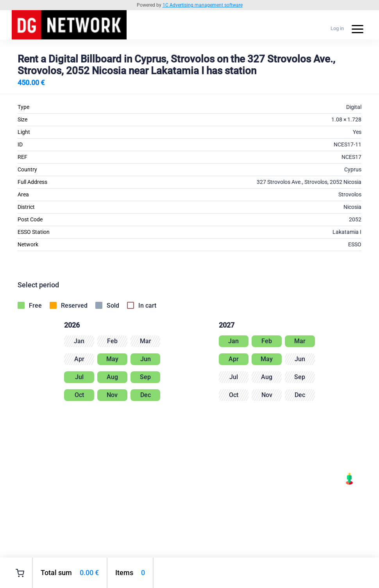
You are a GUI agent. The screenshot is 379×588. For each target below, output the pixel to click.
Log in (337, 28)
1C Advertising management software (203, 5)
